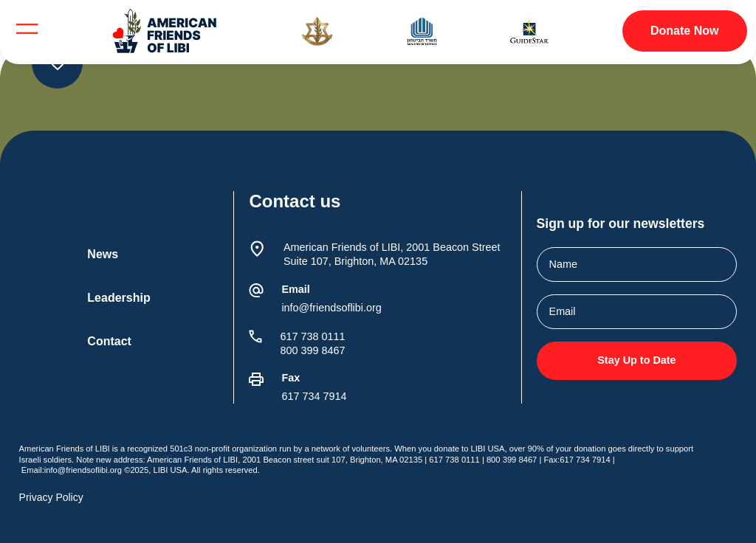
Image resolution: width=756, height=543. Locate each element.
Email (295, 289)
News (103, 254)
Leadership (118, 298)
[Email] (256, 291)
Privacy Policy (51, 497)
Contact (109, 341)
